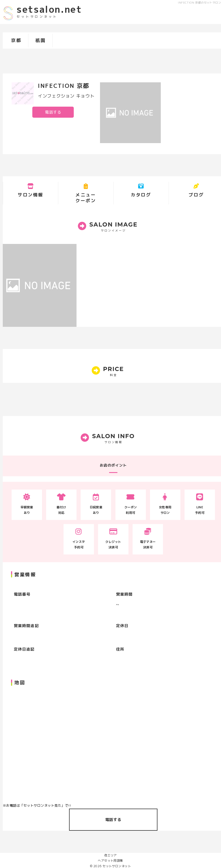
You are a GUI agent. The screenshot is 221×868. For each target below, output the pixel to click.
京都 (16, 40)
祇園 (40, 40)
